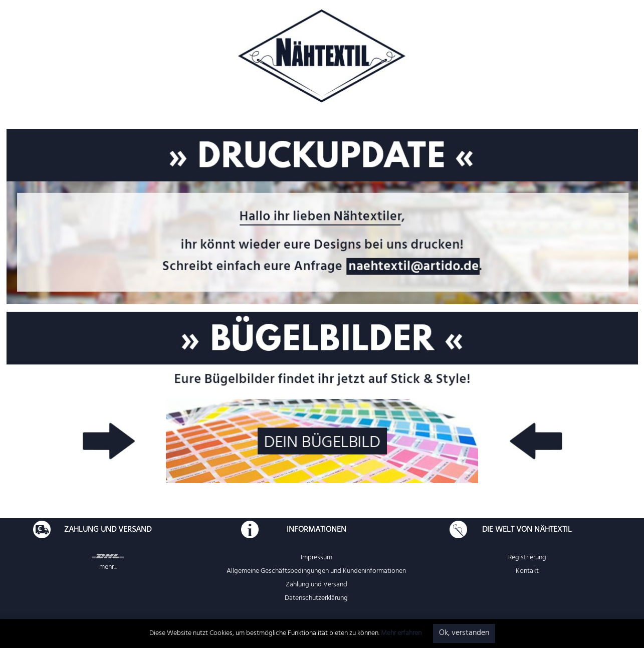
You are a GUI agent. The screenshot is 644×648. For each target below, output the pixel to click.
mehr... (108, 568)
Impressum (316, 558)
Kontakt (527, 572)
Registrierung (527, 558)
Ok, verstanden (464, 633)
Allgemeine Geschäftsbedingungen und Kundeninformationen (316, 572)
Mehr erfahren (401, 634)
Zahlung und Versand (316, 585)
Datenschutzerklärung (316, 599)
